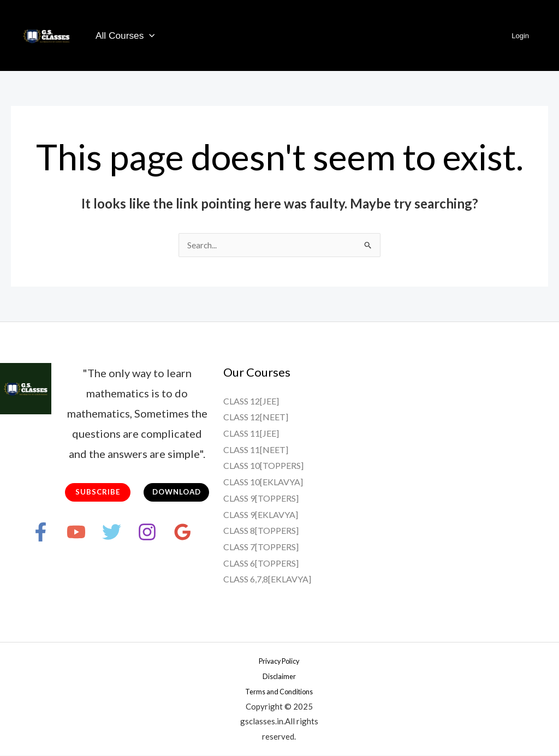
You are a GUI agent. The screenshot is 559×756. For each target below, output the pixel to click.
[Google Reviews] (204, 534)
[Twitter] (112, 534)
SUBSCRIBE (98, 493)
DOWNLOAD (176, 493)
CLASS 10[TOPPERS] (263, 466)
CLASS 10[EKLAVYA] (263, 482)
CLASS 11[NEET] (256, 450)
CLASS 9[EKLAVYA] (261, 515)
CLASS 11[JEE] (251, 434)
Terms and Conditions (279, 692)
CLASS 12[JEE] (251, 401)
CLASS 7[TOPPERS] (261, 547)
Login (524, 36)
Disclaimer (279, 676)
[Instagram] (158, 534)
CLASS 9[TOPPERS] (261, 499)
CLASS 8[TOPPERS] (261, 531)
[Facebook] (19, 534)
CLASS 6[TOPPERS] (261, 564)
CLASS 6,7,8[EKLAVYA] (267, 579)
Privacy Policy (279, 661)
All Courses (124, 36)
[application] (148, 35)
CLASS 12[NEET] (256, 417)
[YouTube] (65, 534)
